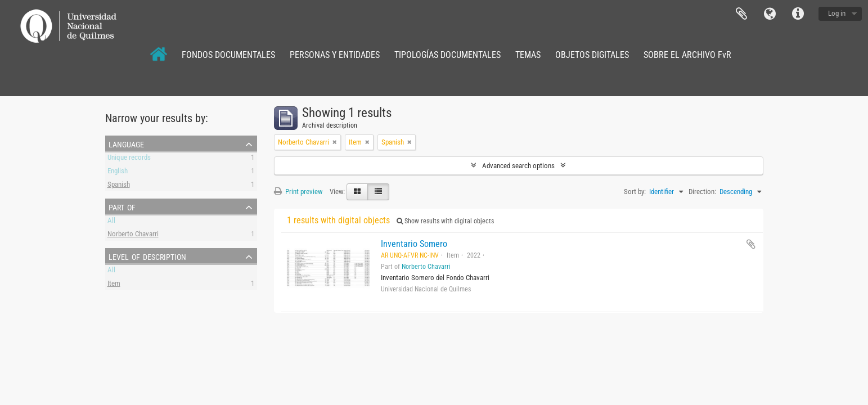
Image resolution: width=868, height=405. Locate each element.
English (118, 172)
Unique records (129, 159)
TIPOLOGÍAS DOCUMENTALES (448, 55)
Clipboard (741, 14)
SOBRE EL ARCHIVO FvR (687, 55)
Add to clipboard (751, 244)
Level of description (147, 256)
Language (770, 14)
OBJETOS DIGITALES (592, 55)
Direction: (702, 192)
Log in (837, 13)
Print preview (298, 192)
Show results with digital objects (445, 221)
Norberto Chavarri (133, 235)
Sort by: (635, 192)
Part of (122, 206)
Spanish (119, 186)
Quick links (798, 14)
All (111, 222)
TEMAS (528, 55)
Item (114, 285)
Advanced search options (518, 166)
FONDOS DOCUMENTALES (228, 55)
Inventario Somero (414, 244)
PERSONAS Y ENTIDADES (335, 55)
